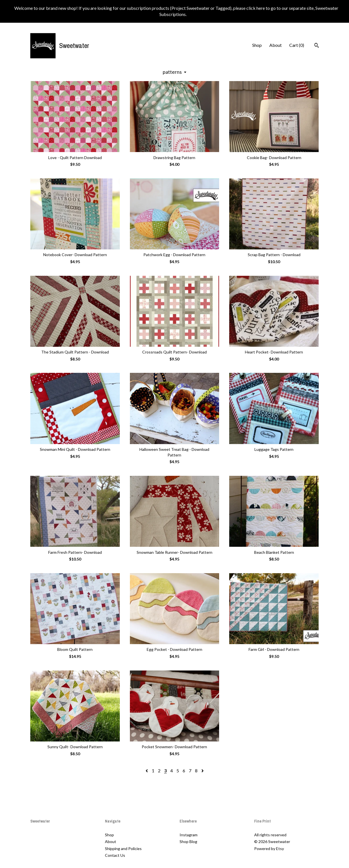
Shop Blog (188, 841)
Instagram (189, 835)
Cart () (297, 45)
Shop (257, 45)
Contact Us (115, 855)
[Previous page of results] (147, 771)
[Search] (317, 46)
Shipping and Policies (123, 849)
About (275, 45)
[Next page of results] (203, 771)
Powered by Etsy (269, 849)
